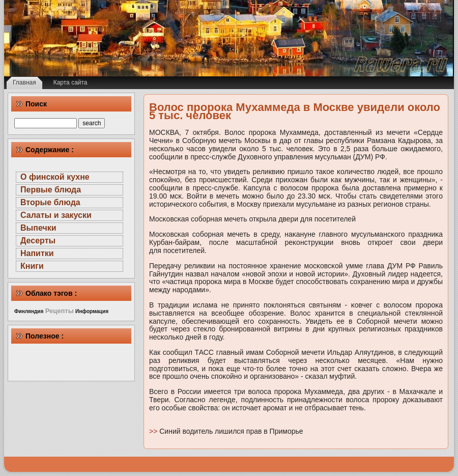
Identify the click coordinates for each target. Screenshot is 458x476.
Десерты (38, 241)
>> (154, 431)
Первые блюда (51, 190)
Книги (32, 266)
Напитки (37, 253)
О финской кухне (55, 177)
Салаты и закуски (56, 215)
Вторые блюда (50, 202)
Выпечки (38, 228)
